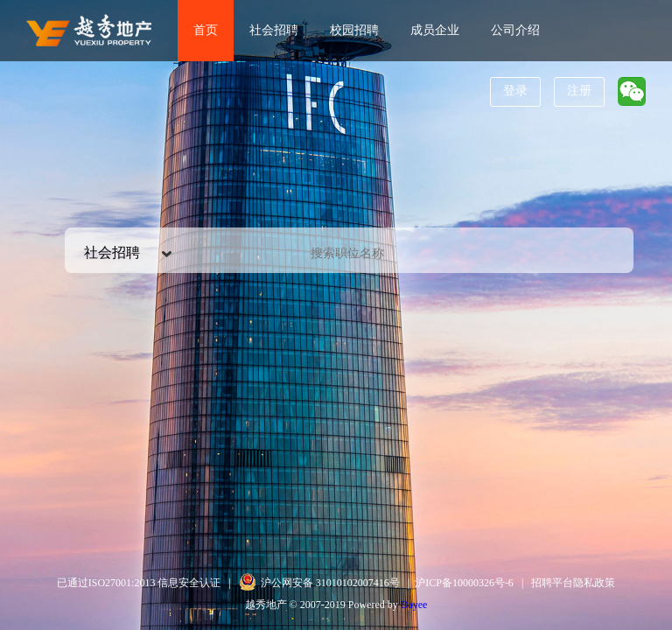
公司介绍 (515, 30)
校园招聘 (354, 30)
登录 (515, 91)
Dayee (414, 605)
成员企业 (435, 30)
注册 (579, 91)
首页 (206, 30)
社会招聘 (274, 30)
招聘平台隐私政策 (573, 583)
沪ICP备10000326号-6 (464, 583)
